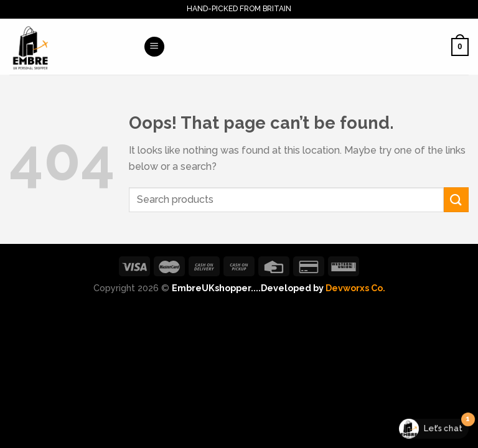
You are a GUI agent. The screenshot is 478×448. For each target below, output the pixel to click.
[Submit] (456, 199)
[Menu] (154, 47)
